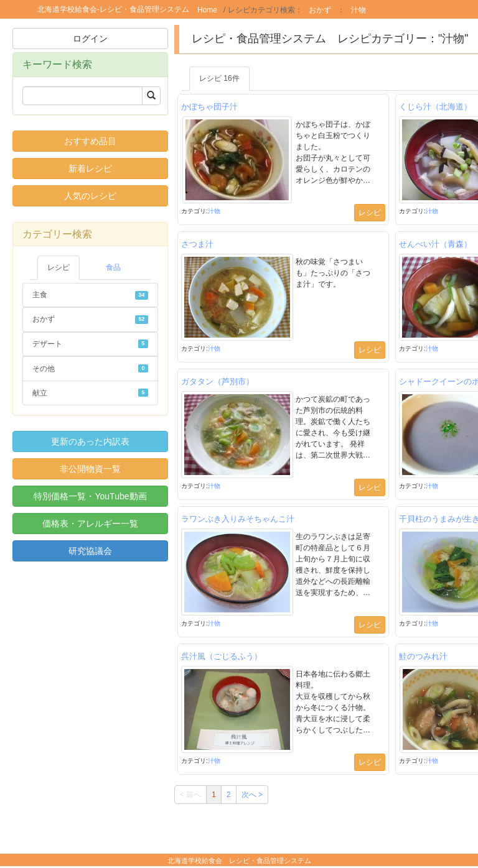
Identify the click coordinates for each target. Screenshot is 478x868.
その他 (90, 369)
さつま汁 (197, 244)
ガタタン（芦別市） (218, 381)
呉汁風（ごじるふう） (222, 656)
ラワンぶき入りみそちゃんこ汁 (238, 519)
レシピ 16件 (219, 78)
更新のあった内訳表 (90, 441)
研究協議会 (90, 551)
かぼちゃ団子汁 (209, 107)
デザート (90, 344)
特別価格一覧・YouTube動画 (90, 496)
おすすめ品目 (90, 141)
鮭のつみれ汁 (423, 656)
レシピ (59, 267)
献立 (90, 393)
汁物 (358, 10)
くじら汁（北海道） (435, 107)
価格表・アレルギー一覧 (90, 524)
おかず (320, 10)
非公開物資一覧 (90, 469)
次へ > (252, 795)
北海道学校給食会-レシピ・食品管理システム (113, 9)
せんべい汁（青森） (435, 244)
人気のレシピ (90, 196)
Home (207, 10)
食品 (113, 267)
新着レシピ (90, 169)
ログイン (90, 39)
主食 (90, 295)
